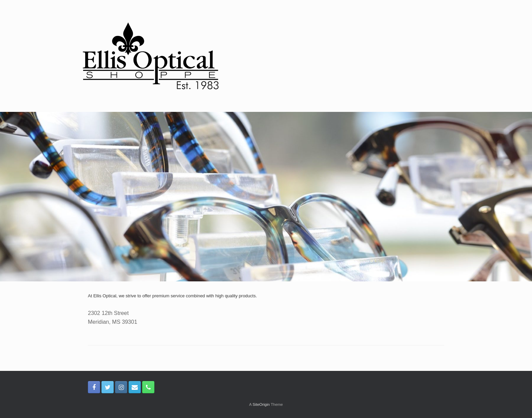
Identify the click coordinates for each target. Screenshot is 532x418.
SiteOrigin (261, 404)
